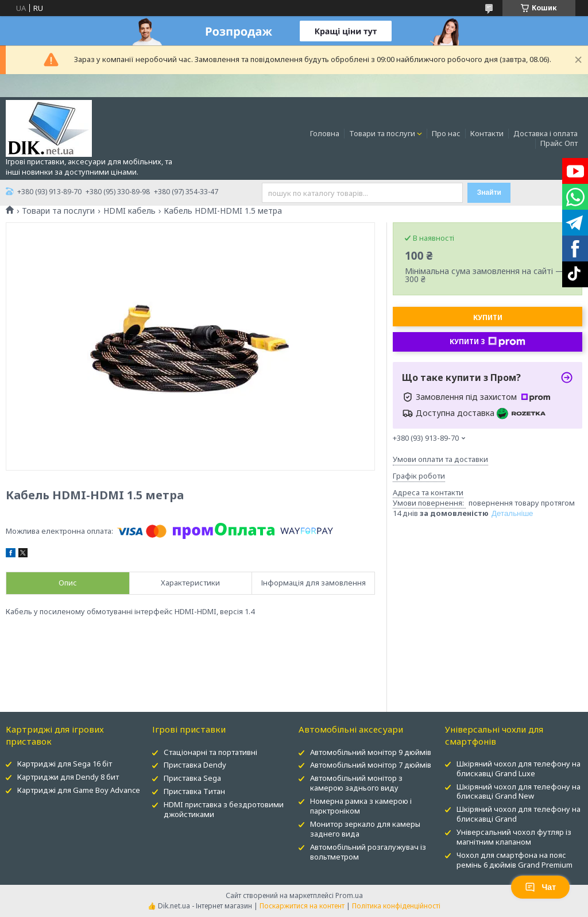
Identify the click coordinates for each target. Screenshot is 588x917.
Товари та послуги (382, 133)
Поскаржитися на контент (302, 906)
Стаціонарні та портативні (210, 752)
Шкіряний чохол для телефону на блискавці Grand (519, 814)
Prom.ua (349, 895)
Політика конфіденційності (396, 906)
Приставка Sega (192, 778)
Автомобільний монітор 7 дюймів (371, 765)
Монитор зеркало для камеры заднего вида (365, 829)
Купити (488, 317)
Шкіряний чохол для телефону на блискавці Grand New (519, 791)
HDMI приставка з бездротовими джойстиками (224, 809)
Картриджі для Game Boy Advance (79, 790)
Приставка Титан (194, 791)
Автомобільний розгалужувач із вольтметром (368, 852)
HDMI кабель (129, 211)
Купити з (488, 342)
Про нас (446, 133)
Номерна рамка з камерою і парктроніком (361, 806)
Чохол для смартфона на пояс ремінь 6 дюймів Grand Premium (514, 860)
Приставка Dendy (195, 765)
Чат (540, 887)
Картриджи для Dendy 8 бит (68, 777)
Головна (325, 133)
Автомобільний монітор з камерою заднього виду (356, 783)
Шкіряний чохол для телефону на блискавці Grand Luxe (519, 768)
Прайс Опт (559, 143)
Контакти (487, 133)
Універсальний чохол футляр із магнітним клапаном (514, 837)
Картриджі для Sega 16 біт (65, 764)
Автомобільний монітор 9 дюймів (371, 752)
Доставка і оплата (546, 133)
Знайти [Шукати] (489, 192)
